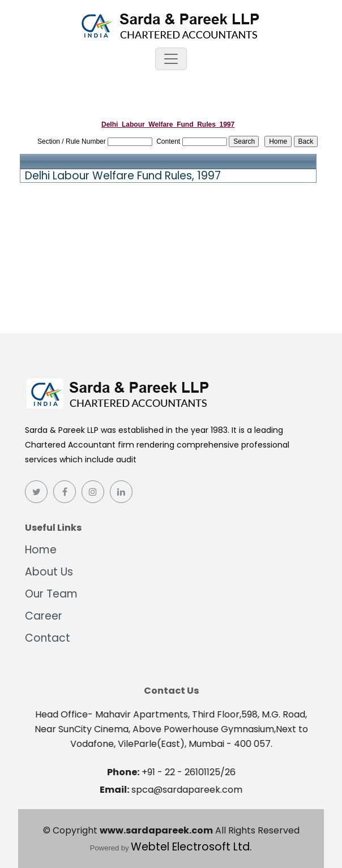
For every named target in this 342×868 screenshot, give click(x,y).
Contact (44, 638)
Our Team (48, 594)
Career (40, 616)
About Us (46, 572)
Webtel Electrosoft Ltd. (191, 847)
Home (37, 550)
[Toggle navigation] (171, 59)
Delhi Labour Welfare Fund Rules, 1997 (123, 176)
